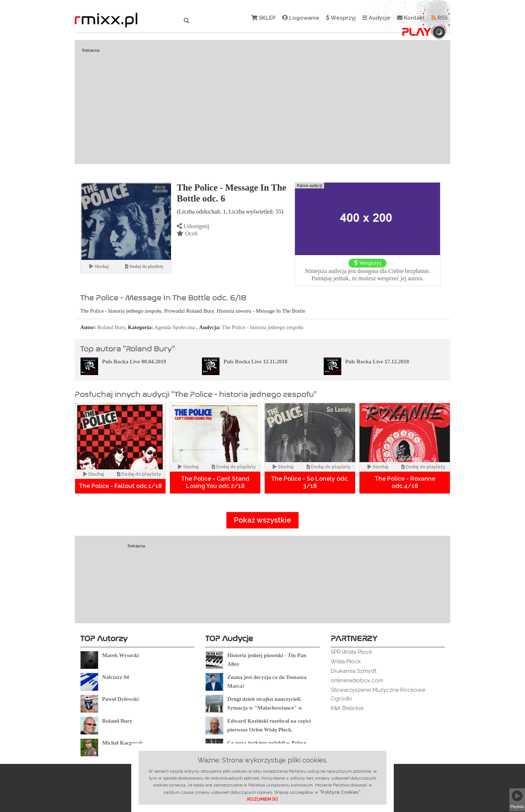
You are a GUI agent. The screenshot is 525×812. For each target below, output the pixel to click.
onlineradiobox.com (357, 680)
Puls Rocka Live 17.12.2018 (377, 362)
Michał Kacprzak (122, 743)
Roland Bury (111, 327)
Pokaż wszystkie (262, 520)
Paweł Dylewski (120, 699)
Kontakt (411, 18)
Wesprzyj (341, 18)
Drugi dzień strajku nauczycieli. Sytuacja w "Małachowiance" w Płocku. (265, 708)
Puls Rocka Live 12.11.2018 (255, 362)
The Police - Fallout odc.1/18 (120, 486)
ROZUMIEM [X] (262, 799)
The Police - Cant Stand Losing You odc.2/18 (215, 482)
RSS (440, 18)
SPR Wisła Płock (351, 652)
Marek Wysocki (120, 655)
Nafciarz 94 (116, 677)
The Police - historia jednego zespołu (263, 327)
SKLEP (263, 18)
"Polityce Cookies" (340, 792)
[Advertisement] (262, 102)
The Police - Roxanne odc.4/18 (405, 482)
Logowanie (301, 18)
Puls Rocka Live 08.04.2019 (134, 362)
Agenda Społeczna (175, 327)
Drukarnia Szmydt (353, 671)
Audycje (376, 18)
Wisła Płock (346, 661)
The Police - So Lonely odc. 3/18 (310, 482)
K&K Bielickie (347, 708)
